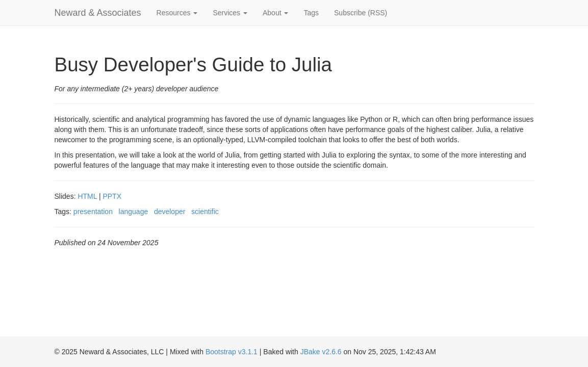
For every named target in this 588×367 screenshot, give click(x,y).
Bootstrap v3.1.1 (232, 352)
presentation (93, 212)
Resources (177, 13)
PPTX (112, 196)
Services (230, 13)
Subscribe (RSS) (361, 13)
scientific (205, 212)
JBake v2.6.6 (321, 352)
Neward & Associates (98, 13)
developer (170, 212)
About (275, 13)
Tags (311, 13)
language (134, 212)
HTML (87, 196)
